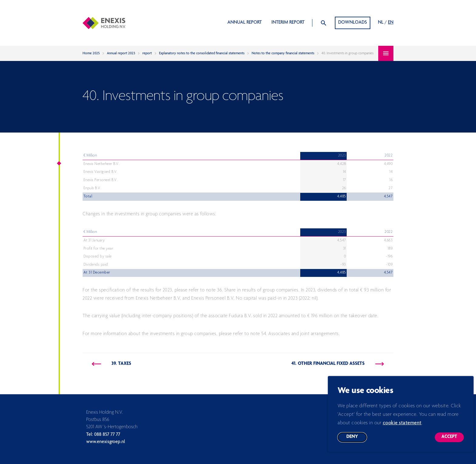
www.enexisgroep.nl (106, 442)
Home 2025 (91, 53)
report (147, 53)
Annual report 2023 (121, 53)
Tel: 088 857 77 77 (103, 435)
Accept (453, 443)
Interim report (288, 23)
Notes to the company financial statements (283, 53)
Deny (357, 443)
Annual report (245, 23)
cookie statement (402, 427)
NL (381, 23)
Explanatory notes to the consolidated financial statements (202, 53)
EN (391, 23)
